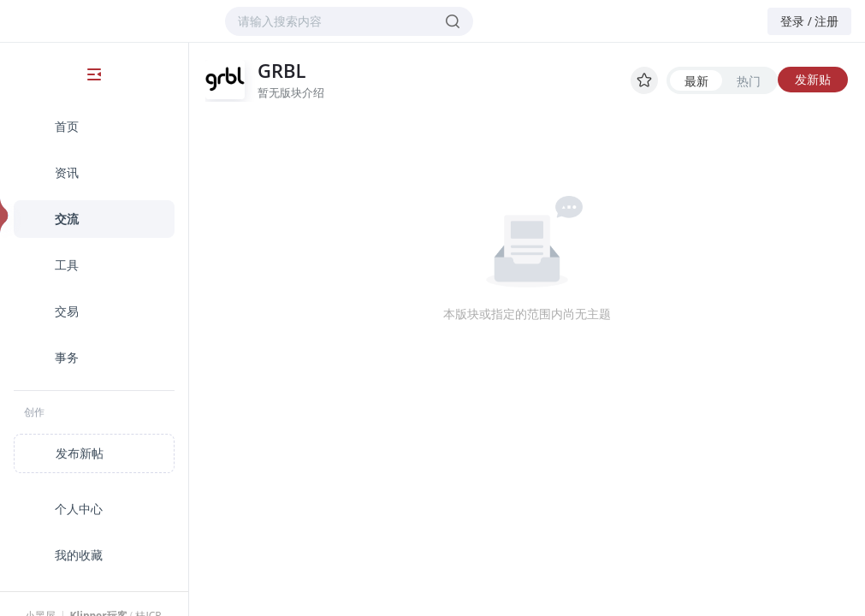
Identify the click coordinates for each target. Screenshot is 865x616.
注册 (826, 21)
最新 (696, 81)
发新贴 (813, 79)
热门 (749, 81)
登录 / (796, 21)
